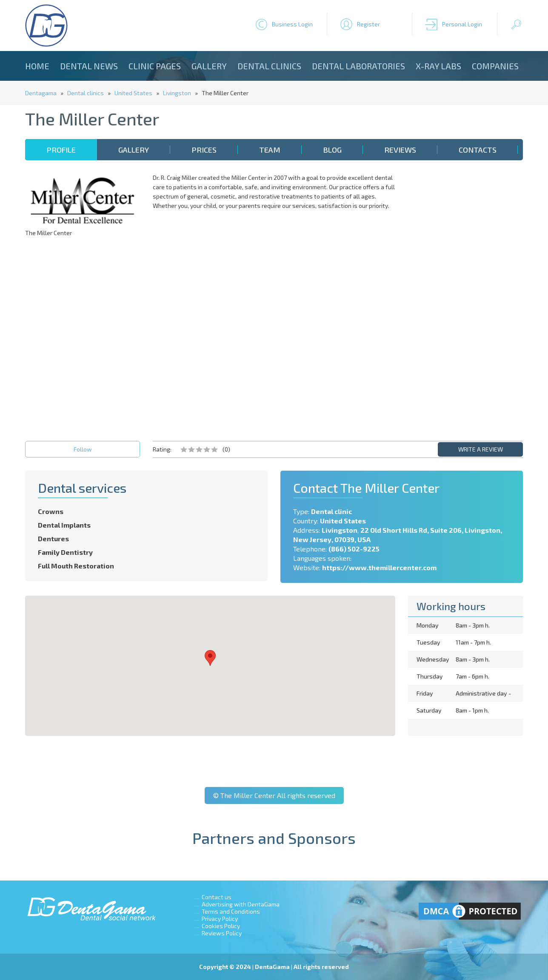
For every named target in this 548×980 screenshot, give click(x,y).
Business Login (292, 24)
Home (37, 66)
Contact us (217, 897)
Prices (204, 150)
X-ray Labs (438, 66)
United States (133, 93)
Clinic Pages (155, 66)
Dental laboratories (358, 66)
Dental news (89, 66)
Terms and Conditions (231, 911)
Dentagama (41, 93)
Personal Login (462, 24)
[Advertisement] (465, 301)
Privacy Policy (220, 919)
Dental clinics (269, 66)
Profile (61, 150)
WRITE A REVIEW (481, 449)
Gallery (209, 66)
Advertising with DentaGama (241, 904)
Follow (83, 449)
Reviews (400, 150)
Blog (332, 150)
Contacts (478, 150)
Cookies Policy (221, 926)
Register (368, 24)
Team (270, 150)
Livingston (177, 93)
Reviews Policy (222, 933)
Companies (495, 66)
